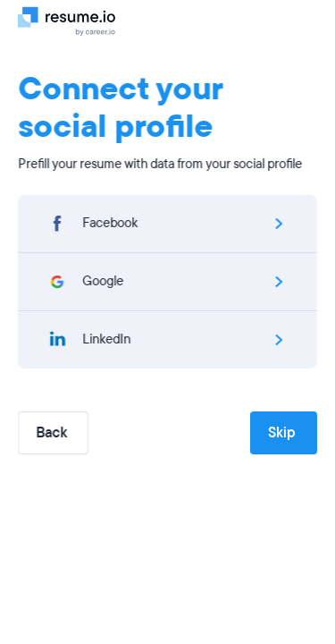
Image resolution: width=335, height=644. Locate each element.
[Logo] (74, 21)
